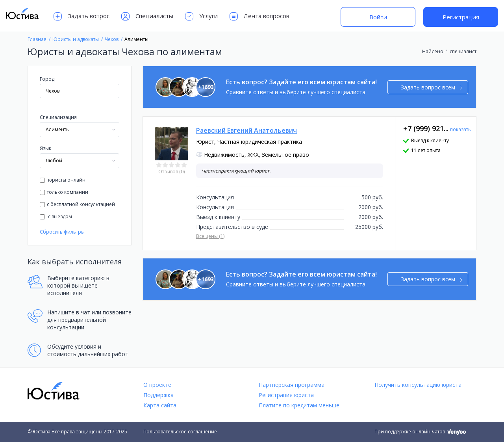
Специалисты (147, 16)
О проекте (157, 385)
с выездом (56, 216)
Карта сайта (160, 405)
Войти (378, 17)
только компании (64, 192)
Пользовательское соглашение (180, 432)
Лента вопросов (259, 16)
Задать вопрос (82, 16)
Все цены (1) (210, 236)
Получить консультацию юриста (418, 385)
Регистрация (461, 17)
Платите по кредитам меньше (299, 405)
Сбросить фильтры (62, 232)
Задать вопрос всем (432, 87)
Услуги (201, 16)
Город (47, 79)
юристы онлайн (63, 180)
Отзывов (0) (171, 172)
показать (460, 129)
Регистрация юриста (286, 395)
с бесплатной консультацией (77, 204)
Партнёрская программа (292, 385)
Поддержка (158, 395)
